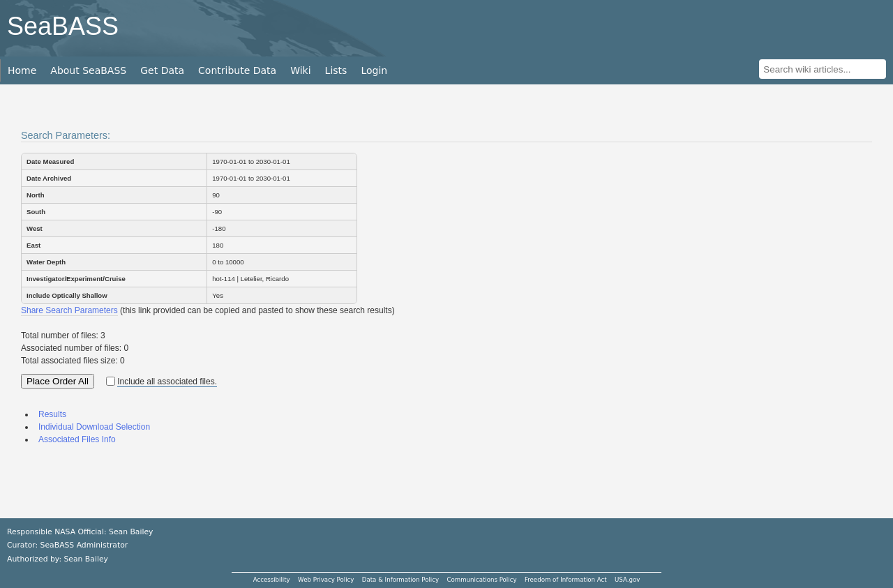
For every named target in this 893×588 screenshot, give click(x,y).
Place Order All (58, 381)
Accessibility (272, 580)
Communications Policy (481, 580)
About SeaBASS (88, 70)
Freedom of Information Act (566, 580)
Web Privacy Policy (326, 580)
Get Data (162, 70)
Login (374, 70)
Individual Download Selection (94, 427)
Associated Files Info (77, 439)
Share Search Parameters (69, 310)
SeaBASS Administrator (84, 545)
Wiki (300, 70)
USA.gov (627, 580)
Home (22, 70)
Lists (336, 70)
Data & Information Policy (400, 580)
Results (52, 414)
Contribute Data (237, 70)
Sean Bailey (85, 559)
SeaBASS (63, 26)
